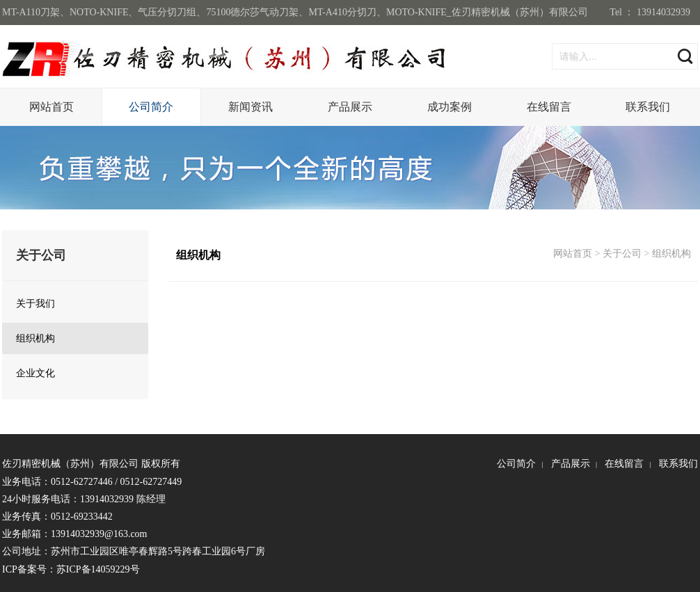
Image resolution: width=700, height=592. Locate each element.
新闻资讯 (250, 107)
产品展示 (350, 107)
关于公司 (622, 254)
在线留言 (549, 107)
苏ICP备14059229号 (98, 569)
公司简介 (151, 107)
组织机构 (671, 254)
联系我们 (648, 107)
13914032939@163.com (99, 534)
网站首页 (51, 107)
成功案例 (450, 107)
